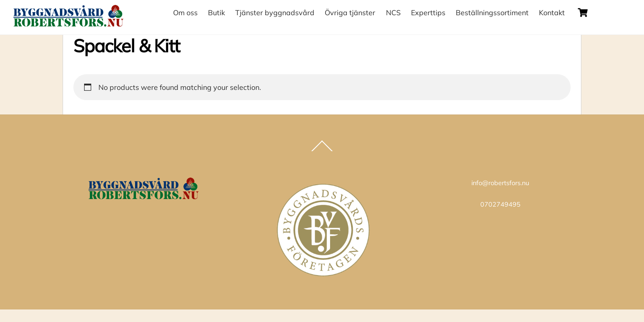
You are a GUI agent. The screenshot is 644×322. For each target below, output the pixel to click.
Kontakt (552, 13)
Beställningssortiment (492, 13)
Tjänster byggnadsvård (275, 13)
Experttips (428, 13)
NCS (393, 13)
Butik (216, 13)
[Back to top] (322, 151)
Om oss (185, 13)
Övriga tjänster (350, 13)
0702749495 (500, 204)
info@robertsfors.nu (500, 183)
